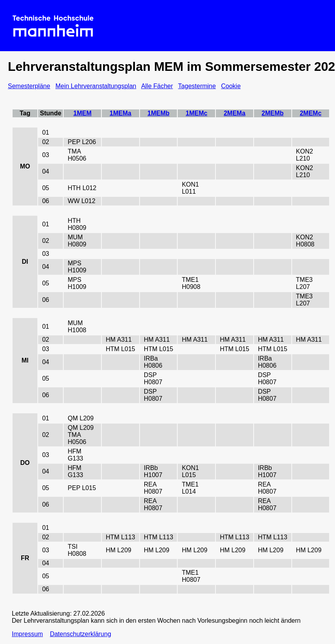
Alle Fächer (157, 86)
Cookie (231, 86)
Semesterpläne (29, 86)
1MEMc (196, 113)
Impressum (27, 634)
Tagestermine (197, 86)
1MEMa (121, 113)
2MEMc (310, 113)
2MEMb (272, 113)
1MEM (83, 113)
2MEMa (235, 113)
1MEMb (158, 113)
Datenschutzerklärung (81, 634)
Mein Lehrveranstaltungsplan (96, 86)
